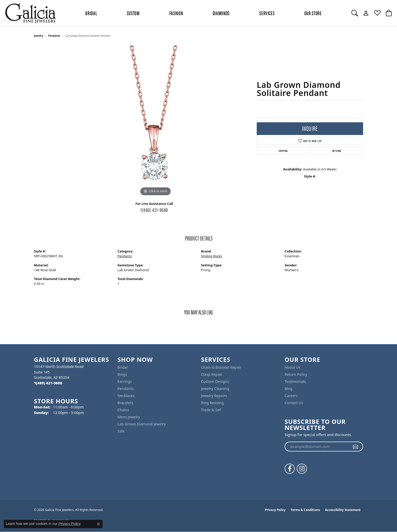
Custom (133, 13)
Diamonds (221, 13)
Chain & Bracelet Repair (221, 367)
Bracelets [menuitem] (125, 403)
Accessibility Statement (343, 510)
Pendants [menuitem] (126, 389)
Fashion (176, 13)
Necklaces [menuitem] (126, 396)
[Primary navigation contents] (204, 13)
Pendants (54, 36)
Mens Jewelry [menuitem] (129, 417)
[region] (155, 121)
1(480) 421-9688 (154, 210)
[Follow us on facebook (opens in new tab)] (290, 469)
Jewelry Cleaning (215, 389)
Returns (337, 151)
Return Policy (296, 374)
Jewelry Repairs (214, 396)
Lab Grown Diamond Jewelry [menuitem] (142, 424)
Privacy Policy (275, 510)
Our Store (313, 13)
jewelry (39, 36)
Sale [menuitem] (121, 431)
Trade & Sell (211, 410)
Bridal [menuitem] (123, 367)
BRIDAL (91, 13)
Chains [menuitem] (123, 410)
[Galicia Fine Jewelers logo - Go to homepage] (30, 13)
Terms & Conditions (305, 510)
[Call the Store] (48, 383)
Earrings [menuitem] (125, 381)
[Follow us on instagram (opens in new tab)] (302, 469)
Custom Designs (215, 381)
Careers (291, 396)
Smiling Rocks (212, 256)
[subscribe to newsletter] (356, 447)
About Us (292, 367)
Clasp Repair (212, 374)
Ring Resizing (212, 403)
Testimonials (295, 381)
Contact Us (294, 403)
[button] (355, 13)
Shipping (283, 151)
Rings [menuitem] (122, 374)
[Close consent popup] (98, 524)
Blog (289, 389)
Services (267, 13)
